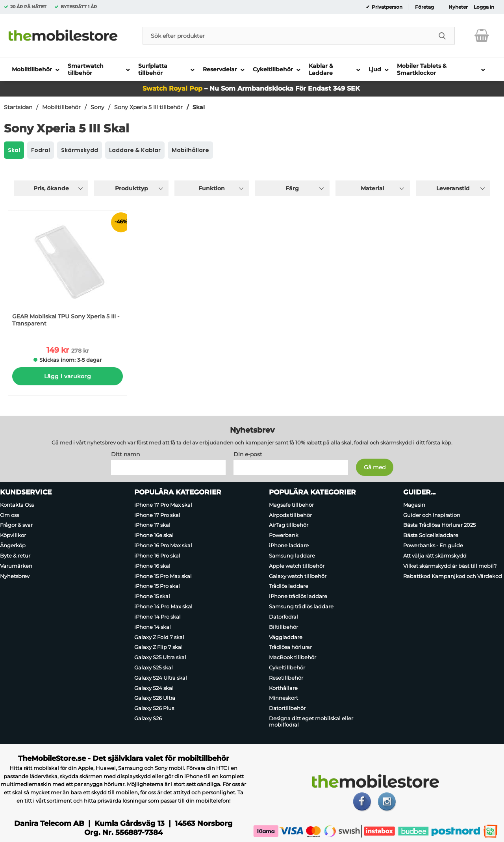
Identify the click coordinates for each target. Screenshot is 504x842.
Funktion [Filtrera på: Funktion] (212, 188)
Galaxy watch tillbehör (298, 576)
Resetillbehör (286, 678)
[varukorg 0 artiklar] (482, 35)
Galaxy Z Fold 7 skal (159, 637)
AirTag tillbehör (289, 525)
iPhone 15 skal (152, 596)
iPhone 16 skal (152, 566)
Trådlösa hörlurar (290, 647)
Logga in (484, 7)
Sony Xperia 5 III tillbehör (148, 107)
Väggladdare (286, 637)
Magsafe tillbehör (291, 505)
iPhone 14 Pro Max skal (163, 606)
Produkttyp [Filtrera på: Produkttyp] (132, 188)
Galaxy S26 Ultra (155, 698)
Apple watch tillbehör (297, 566)
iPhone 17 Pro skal (157, 515)
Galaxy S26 (148, 718)
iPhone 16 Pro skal (157, 556)
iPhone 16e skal (154, 535)
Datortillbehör (287, 708)
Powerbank (284, 535)
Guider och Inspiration (432, 515)
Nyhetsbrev (15, 576)
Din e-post (248, 454)
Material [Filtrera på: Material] (372, 188)
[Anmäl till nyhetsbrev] (375, 467)
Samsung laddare (292, 556)
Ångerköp (13, 545)
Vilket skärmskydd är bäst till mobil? (450, 566)
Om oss (9, 515)
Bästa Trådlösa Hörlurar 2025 (439, 525)
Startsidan (18, 107)
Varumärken (16, 566)
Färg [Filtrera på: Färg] (292, 188)
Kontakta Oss (17, 505)
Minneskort (283, 698)
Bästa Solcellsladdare (431, 535)
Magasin (414, 505)
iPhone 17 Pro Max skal (163, 505)
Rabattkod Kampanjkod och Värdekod (453, 576)
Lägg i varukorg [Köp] (68, 376)
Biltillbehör (283, 627)
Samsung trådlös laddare (301, 606)
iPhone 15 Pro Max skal (163, 576)
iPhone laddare (289, 545)
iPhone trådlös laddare (298, 596)
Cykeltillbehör (287, 667)
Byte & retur (15, 556)
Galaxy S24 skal (154, 688)
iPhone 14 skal (153, 627)
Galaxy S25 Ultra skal (160, 657)
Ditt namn (125, 454)
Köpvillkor (13, 535)
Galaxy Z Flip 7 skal (158, 647)
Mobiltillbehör (61, 107)
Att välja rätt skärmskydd (435, 556)
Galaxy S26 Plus (154, 708)
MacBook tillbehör (293, 657)
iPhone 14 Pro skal (157, 617)
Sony (97, 107)
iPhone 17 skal (152, 525)
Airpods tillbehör (290, 515)
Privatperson (386, 7)
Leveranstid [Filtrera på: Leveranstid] (453, 188)
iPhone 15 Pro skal (157, 586)
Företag (424, 7)
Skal (199, 107)
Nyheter (458, 7)
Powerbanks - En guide (433, 545)
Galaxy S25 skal (154, 667)
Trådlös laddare (289, 586)
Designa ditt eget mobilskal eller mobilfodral (311, 721)
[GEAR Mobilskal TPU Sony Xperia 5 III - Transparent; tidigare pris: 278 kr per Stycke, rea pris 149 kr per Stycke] (68, 272)
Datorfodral (283, 617)
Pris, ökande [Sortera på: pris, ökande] (51, 188)
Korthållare (283, 688)
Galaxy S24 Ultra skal (161, 678)
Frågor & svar (16, 525)
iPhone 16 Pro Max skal (163, 545)
